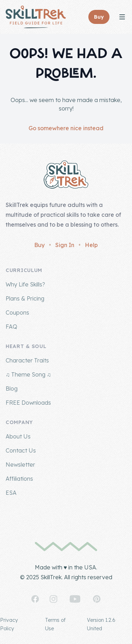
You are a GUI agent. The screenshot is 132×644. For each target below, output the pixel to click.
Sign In (65, 245)
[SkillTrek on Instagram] (54, 599)
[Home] (36, 17)
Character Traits (27, 360)
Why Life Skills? (25, 284)
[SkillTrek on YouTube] (75, 599)
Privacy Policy (9, 624)
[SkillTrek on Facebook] (35, 599)
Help (91, 245)
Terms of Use (55, 624)
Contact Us (21, 450)
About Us (18, 436)
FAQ (11, 327)
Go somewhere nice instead (66, 128)
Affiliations (19, 479)
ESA (11, 493)
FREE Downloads (28, 403)
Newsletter (20, 465)
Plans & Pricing (25, 298)
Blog (12, 389)
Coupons (17, 312)
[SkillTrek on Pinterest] (97, 599)
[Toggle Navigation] (122, 17)
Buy (39, 245)
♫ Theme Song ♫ (28, 374)
